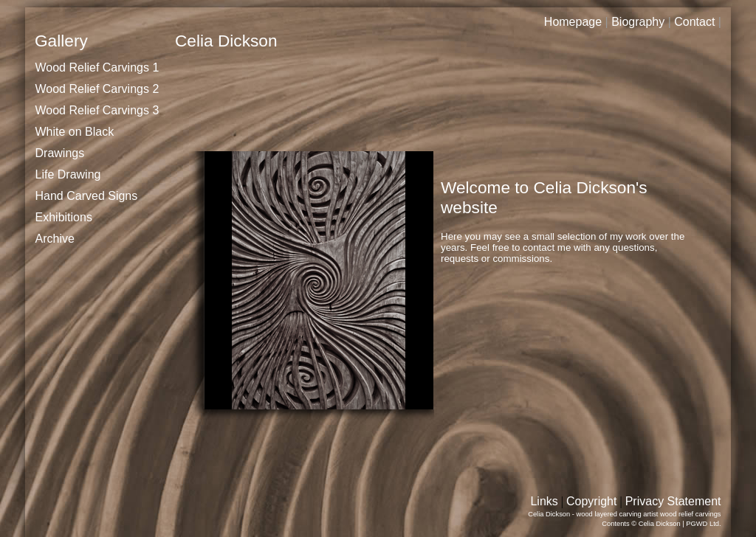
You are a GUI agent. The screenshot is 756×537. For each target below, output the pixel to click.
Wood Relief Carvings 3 (97, 110)
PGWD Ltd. (703, 524)
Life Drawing (68, 174)
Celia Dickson (660, 524)
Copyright (591, 501)
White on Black (75, 132)
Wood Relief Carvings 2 (97, 89)
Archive (55, 239)
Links (544, 501)
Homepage (573, 22)
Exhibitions (64, 217)
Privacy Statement (673, 501)
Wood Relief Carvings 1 (97, 67)
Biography (638, 22)
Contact (694, 22)
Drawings (60, 153)
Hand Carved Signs (87, 196)
